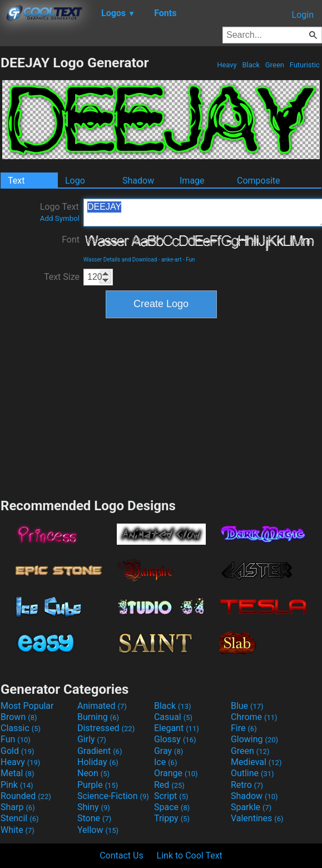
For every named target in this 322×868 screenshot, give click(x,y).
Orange (176, 773)
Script (171, 796)
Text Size (62, 277)
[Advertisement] (161, 407)
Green (275, 65)
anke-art (171, 260)
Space (172, 807)
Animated (102, 706)
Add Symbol (60, 218)
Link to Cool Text (190, 855)
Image (192, 181)
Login (303, 15)
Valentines (257, 818)
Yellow (98, 830)
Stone (94, 818)
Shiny (94, 807)
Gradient (100, 751)
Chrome (254, 717)
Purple (98, 785)
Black (251, 65)
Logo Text (60, 212)
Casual (173, 717)
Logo (75, 181)
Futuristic (304, 65)
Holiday (98, 762)
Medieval (256, 762)
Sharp (18, 807)
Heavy (227, 65)
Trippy (172, 818)
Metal (18, 773)
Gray (169, 751)
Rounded (26, 796)
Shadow (138, 181)
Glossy (175, 739)
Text (16, 181)
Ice (165, 762)
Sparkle (251, 807)
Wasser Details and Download (120, 260)
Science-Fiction (113, 796)
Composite (259, 181)
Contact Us (122, 855)
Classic (21, 728)
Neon (93, 773)
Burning (98, 717)
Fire (244, 728)
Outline (252, 773)
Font (71, 240)
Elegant (177, 728)
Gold (18, 751)
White (18, 830)
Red (169, 785)
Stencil (19, 818)
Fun (190, 260)
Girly (92, 739)
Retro (247, 785)
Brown (19, 717)
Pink (17, 785)
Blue (247, 706)
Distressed (106, 728)
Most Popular (27, 706)
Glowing (254, 739)
